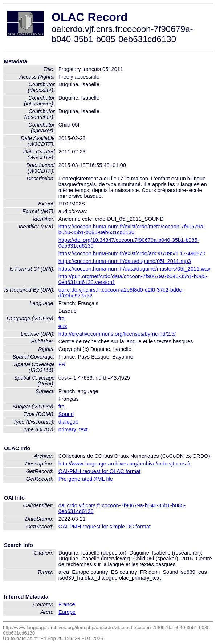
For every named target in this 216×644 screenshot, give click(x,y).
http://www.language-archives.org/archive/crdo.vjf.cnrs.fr (125, 464)
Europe (67, 612)
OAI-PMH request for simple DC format (105, 527)
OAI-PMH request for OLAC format (99, 471)
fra (62, 319)
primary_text (73, 429)
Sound (66, 414)
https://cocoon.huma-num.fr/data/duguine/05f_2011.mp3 (125, 261)
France (67, 604)
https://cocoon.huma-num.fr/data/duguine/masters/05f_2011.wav (135, 269)
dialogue (68, 422)
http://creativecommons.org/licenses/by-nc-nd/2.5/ (117, 334)
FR (62, 364)
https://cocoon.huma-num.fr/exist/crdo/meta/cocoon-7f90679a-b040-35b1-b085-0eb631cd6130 (132, 229)
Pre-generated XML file (86, 479)
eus (63, 326)
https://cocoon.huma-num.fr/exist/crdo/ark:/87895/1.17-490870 (132, 253)
